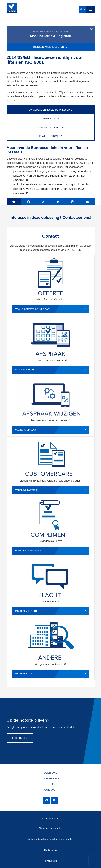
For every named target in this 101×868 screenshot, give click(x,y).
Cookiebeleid (50, 850)
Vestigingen (50, 778)
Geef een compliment (50, 550)
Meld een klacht (50, 611)
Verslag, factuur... (50, 490)
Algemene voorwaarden (50, 828)
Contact (50, 790)
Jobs (50, 784)
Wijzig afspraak (50, 430)
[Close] (91, 29)
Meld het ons (50, 674)
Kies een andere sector (51, 47)
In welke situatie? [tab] (50, 136)
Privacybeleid (50, 861)
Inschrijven (20, 738)
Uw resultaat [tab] (50, 118)
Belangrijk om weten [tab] (50, 127)
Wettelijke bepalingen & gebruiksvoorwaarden (51, 839)
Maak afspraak (50, 370)
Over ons (50, 773)
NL (83, 9)
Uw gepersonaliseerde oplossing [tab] (50, 110)
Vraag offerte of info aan (50, 309)
